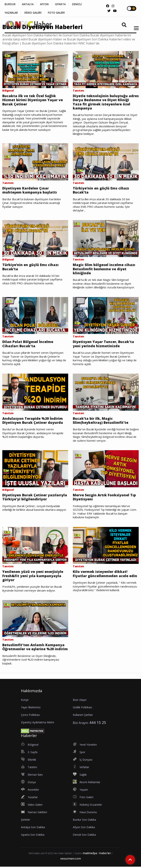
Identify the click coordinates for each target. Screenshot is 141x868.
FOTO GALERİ (58, 13)
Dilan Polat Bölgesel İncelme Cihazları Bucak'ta (28, 344)
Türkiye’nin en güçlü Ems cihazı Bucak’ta (101, 191)
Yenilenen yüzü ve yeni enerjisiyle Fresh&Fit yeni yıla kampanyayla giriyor (33, 577)
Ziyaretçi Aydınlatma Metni (37, 723)
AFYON (46, 4)
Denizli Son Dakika (84, 836)
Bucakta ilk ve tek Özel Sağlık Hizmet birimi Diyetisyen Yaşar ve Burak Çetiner (33, 100)
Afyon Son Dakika (84, 828)
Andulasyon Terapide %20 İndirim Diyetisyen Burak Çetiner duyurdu (33, 421)
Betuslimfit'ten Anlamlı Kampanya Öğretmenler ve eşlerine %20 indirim (35, 648)
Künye (25, 701)
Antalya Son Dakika (33, 828)
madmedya (90, 854)
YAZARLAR (11, 13)
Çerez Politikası (30, 716)
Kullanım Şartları (83, 716)
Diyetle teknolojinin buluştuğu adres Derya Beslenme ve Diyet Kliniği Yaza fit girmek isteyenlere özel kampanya (104, 102)
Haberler (105, 854)
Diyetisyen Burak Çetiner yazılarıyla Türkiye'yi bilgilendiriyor (35, 498)
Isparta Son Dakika (33, 836)
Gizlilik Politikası (82, 708)
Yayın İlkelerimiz (31, 708)
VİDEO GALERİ (34, 13)
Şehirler (26, 821)
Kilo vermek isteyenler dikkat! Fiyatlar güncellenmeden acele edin (105, 575)
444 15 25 (98, 724)
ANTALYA (28, 4)
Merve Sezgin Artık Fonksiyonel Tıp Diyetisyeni (104, 498)
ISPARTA (62, 4)
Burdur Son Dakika (84, 821)
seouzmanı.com (71, 860)
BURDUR (10, 4)
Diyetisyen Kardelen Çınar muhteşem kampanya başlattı (30, 191)
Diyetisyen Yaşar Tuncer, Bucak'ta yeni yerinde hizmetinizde (104, 344)
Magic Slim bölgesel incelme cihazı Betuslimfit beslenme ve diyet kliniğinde (104, 269)
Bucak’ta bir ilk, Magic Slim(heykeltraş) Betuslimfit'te (101, 421)
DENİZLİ (79, 4)
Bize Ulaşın (80, 701)
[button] (135, 31)
